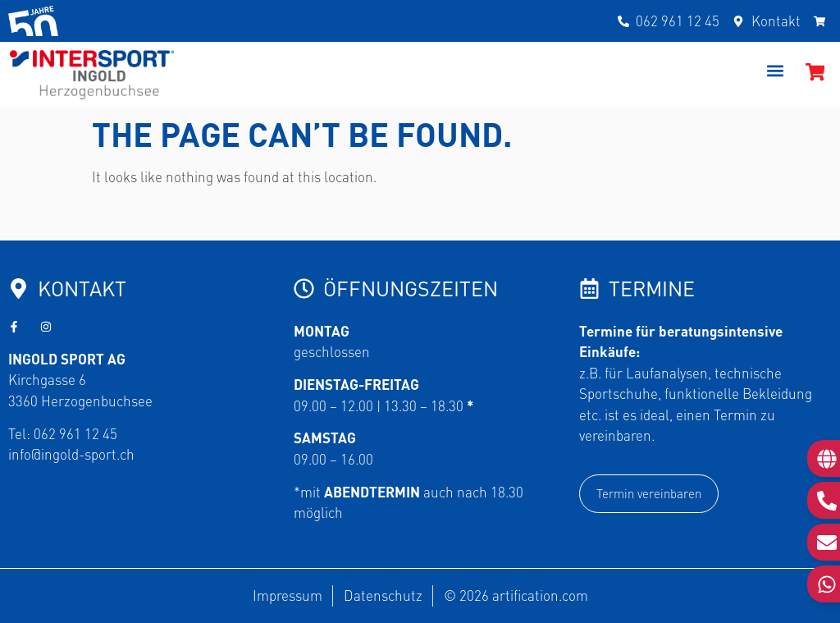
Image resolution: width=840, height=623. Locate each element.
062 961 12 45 (75, 433)
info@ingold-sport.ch (71, 454)
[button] (776, 71)
